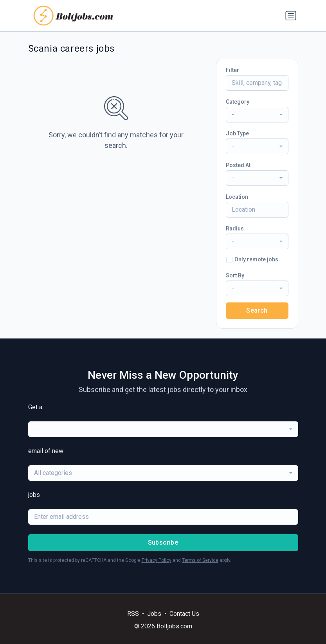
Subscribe (163, 542)
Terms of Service (200, 560)
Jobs (154, 614)
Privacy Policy (157, 560)
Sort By (235, 275)
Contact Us (184, 614)
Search (257, 310)
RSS (133, 614)
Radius (235, 228)
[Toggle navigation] (291, 16)
